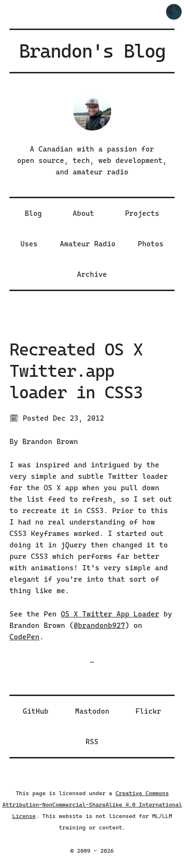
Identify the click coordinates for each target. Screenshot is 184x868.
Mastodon (92, 711)
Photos (151, 244)
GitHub (36, 711)
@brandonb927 (99, 626)
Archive (92, 274)
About (83, 213)
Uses (29, 244)
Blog (33, 213)
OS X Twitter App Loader (110, 614)
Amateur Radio (88, 244)
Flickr (148, 711)
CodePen (24, 637)
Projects (142, 213)
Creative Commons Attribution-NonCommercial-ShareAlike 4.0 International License (92, 805)
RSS (92, 742)
